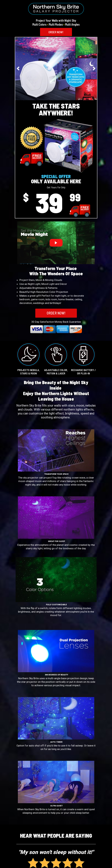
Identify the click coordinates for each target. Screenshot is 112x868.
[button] (56, 32)
